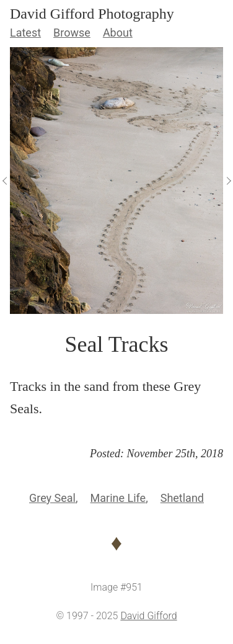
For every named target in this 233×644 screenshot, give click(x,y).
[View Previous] (5, 181)
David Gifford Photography (92, 14)
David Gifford (148, 616)
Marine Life (118, 498)
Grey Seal (52, 498)
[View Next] (228, 181)
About (118, 33)
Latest (25, 33)
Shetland (182, 498)
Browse (72, 33)
